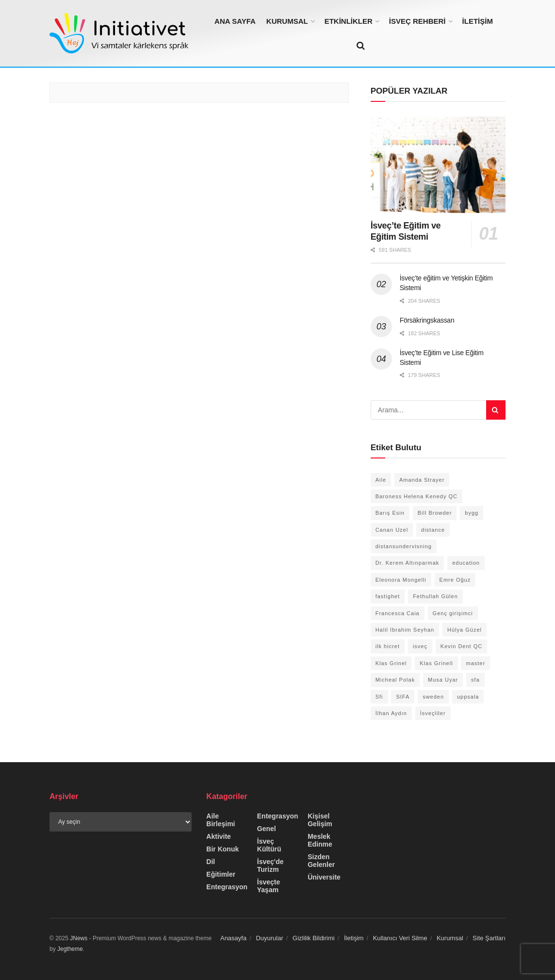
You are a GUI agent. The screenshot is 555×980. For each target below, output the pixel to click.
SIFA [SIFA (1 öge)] (403, 697)
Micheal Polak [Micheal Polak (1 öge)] (395, 680)
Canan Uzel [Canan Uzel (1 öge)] (392, 530)
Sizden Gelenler (321, 861)
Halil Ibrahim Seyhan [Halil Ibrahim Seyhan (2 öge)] (405, 630)
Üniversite (324, 877)
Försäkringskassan (427, 320)
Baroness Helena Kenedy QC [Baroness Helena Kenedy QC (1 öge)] (416, 496)
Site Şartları (489, 938)
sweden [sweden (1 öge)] (433, 697)
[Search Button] (361, 46)
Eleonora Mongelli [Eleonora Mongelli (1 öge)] (401, 580)
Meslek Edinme (320, 840)
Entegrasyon (227, 887)
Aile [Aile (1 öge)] (381, 480)
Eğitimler (221, 874)
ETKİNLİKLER (349, 21)
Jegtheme (70, 949)
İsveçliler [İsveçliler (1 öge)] (433, 713)
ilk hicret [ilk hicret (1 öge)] (388, 646)
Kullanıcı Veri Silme (400, 938)
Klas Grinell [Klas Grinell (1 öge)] (436, 663)
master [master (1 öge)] (475, 663)
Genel (267, 829)
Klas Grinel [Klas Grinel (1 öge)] (391, 663)
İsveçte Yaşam (269, 886)
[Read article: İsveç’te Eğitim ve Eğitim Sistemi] (438, 165)
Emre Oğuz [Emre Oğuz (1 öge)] (455, 580)
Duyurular (269, 938)
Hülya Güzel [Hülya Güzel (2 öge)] (465, 630)
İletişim (354, 938)
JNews (79, 938)
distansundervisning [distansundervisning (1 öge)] (404, 546)
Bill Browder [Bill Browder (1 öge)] (435, 513)
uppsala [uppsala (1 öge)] (468, 697)
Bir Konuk (222, 849)
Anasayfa (233, 938)
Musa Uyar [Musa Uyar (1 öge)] (443, 680)
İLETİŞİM (478, 21)
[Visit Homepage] (122, 33)
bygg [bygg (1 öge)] (472, 513)
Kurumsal (450, 938)
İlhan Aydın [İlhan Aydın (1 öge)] (391, 713)
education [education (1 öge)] (466, 563)
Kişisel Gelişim (320, 820)
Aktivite (219, 836)
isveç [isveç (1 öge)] (420, 646)
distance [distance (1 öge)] (433, 530)
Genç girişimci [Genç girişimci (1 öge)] (453, 613)
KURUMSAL (287, 21)
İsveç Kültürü (269, 845)
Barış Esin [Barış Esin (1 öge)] (390, 513)
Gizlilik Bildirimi (314, 938)
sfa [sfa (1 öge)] (475, 680)
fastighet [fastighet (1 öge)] (388, 596)
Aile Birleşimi (220, 820)
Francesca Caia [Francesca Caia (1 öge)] (398, 613)
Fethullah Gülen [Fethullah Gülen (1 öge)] (435, 596)
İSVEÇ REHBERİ (417, 21)
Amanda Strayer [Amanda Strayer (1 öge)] (422, 480)
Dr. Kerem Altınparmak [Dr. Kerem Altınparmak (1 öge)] (408, 563)
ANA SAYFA (235, 21)
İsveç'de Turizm (270, 866)
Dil (211, 862)
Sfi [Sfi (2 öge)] (379, 697)
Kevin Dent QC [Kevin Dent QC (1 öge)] (461, 646)
